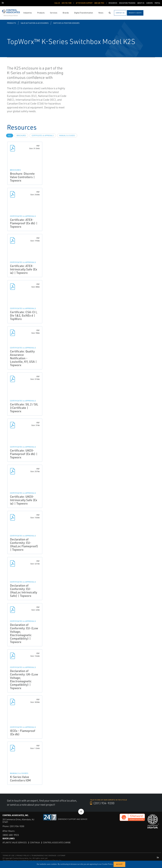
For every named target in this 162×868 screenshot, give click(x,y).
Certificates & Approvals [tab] (43, 136)
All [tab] (10, 136)
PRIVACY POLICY (23, 856)
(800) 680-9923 (11, 835)
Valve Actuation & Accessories (35, 23)
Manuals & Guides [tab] (67, 136)
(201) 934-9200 (102, 803)
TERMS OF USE (9, 856)
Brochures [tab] (21, 136)
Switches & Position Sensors (66, 23)
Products (11, 23)
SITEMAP (62, 856)
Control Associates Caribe (57, 843)
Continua (35, 843)
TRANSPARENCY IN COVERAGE (44, 856)
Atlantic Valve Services (15, 843)
